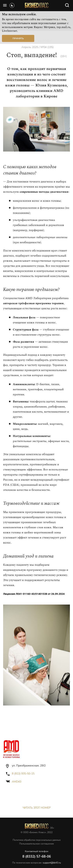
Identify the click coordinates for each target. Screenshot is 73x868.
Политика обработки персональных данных (37, 840)
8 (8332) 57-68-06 (37, 857)
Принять (18, 38)
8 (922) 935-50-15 (23, 774)
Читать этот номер (37, 808)
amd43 (17, 782)
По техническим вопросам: (37, 863)
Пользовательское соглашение (37, 844)
